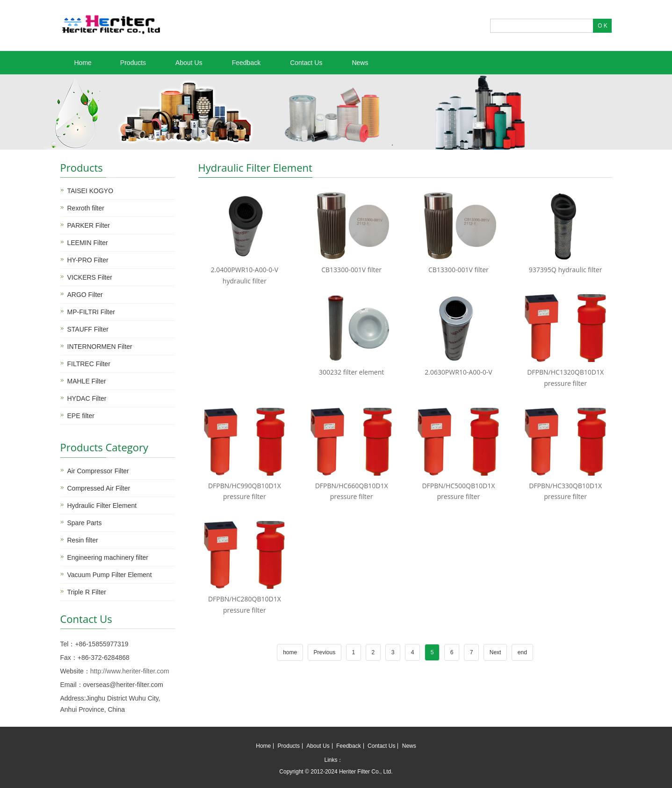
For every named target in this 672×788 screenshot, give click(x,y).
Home (83, 63)
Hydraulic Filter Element (102, 506)
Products (133, 63)
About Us (189, 63)
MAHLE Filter (87, 381)
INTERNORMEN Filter (100, 347)
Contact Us (306, 63)
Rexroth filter (86, 208)
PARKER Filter (89, 225)
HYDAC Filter (87, 398)
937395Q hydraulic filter (566, 270)
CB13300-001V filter (351, 270)
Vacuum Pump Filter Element (110, 575)
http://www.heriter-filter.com (130, 671)
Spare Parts (85, 523)
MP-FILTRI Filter (91, 312)
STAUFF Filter (88, 329)
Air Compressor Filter (98, 471)
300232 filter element (351, 372)
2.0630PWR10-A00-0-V (458, 372)
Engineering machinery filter (108, 557)
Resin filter (83, 540)
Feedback (246, 63)
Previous (325, 652)
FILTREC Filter (89, 364)
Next (495, 652)
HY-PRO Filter (88, 260)
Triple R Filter (87, 592)
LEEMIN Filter (88, 243)
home (290, 652)
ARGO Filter (85, 295)
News (360, 63)
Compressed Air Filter (99, 488)
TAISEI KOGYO (90, 191)
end (522, 652)
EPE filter (81, 416)
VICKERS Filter (90, 277)
